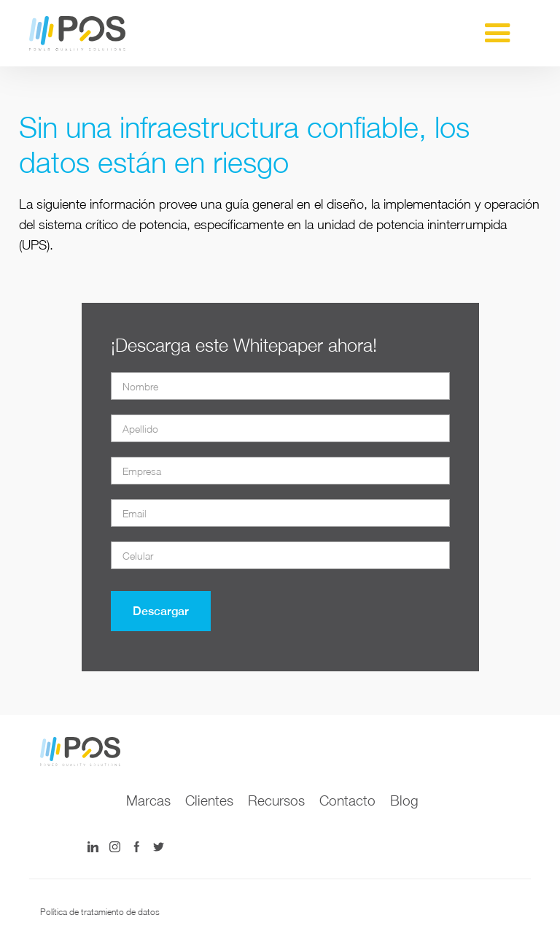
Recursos (276, 800)
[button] (498, 34)
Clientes (209, 800)
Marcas (148, 800)
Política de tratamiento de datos (100, 912)
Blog (404, 800)
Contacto (347, 800)
